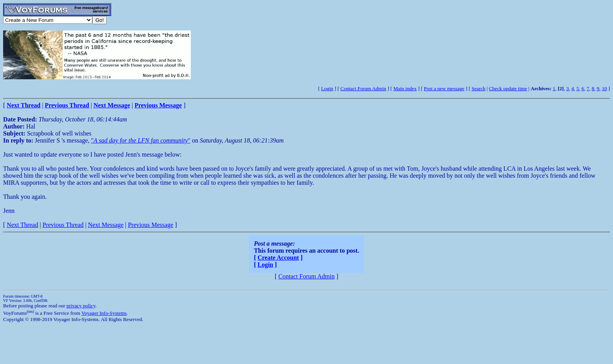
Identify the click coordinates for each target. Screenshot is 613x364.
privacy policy (81, 306)
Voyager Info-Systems (104, 313)
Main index (405, 88)
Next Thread (22, 225)
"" (141, 140)
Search (478, 88)
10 (604, 88)
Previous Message (151, 225)
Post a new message (444, 88)
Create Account (278, 258)
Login (327, 88)
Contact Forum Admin (363, 88)
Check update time (508, 88)
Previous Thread (63, 225)
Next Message (106, 225)
